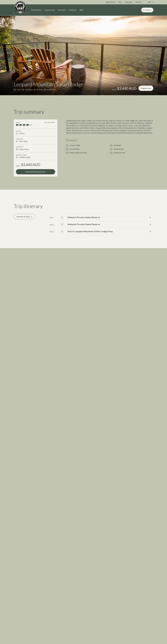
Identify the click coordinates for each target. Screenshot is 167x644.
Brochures (62, 10)
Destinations (36, 10)
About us (73, 10)
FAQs (120, 2)
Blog (81, 10)
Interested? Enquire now (36, 176)
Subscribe (129, 2)
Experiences (50, 10)
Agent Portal (110, 2)
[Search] (147, 10)
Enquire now (146, 92)
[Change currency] (150, 2)
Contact (138, 2)
